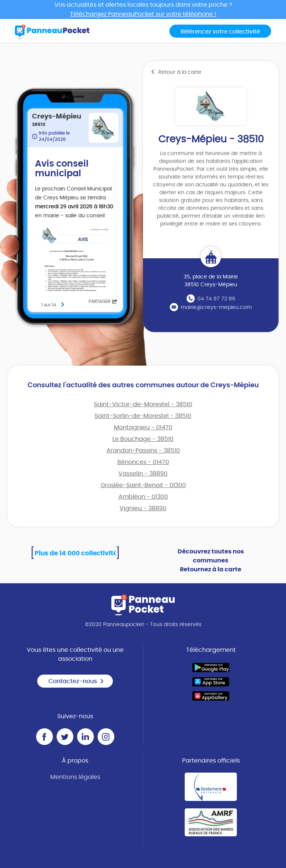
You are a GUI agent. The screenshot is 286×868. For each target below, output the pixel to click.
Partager (103, 302)
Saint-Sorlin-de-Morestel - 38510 (143, 416)
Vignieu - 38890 (143, 508)
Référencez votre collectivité (220, 32)
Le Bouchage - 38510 (143, 439)
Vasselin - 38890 (143, 474)
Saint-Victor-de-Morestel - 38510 (143, 404)
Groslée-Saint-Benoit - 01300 (143, 485)
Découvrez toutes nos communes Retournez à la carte (211, 561)
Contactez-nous (76, 681)
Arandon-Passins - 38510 (143, 451)
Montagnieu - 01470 (143, 427)
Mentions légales (75, 777)
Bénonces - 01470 (143, 462)
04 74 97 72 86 (216, 299)
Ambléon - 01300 (143, 497)
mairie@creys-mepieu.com (216, 307)
